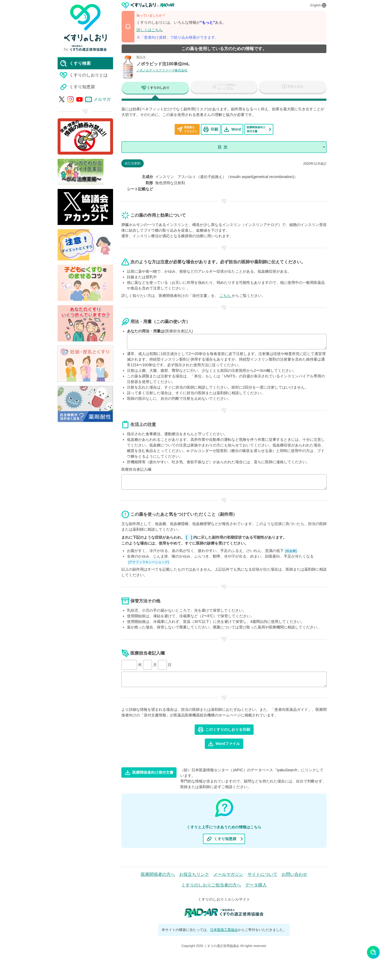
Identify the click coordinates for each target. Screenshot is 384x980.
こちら (226, 296)
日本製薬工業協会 (224, 930)
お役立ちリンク (194, 875)
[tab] (155, 88)
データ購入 (256, 886)
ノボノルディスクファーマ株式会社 (162, 70)
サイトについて (262, 875)
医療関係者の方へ (158, 875)
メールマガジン (228, 875)
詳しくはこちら (150, 30)
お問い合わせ (294, 875)
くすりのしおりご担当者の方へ (211, 886)
